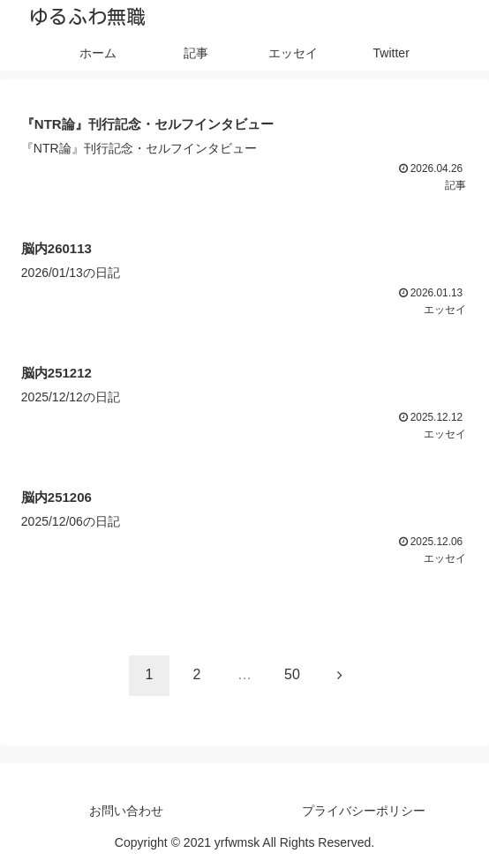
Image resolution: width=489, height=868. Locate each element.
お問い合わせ (126, 811)
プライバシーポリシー (364, 811)
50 (292, 674)
